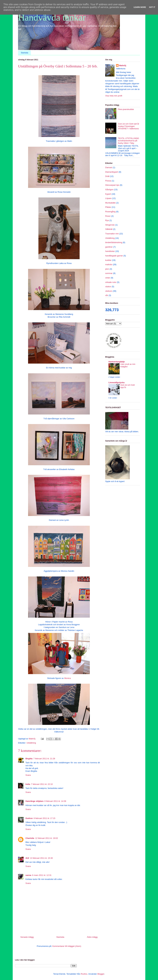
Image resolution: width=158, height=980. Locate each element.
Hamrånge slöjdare (34, 801)
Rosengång (110, 212)
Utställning (31, 743)
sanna (28, 875)
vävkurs (109, 291)
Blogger (101, 974)
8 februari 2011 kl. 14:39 (55, 801)
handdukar (110, 251)
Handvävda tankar (52, 17)
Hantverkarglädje (117, 362)
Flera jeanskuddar (126, 109)
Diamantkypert (112, 172)
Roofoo (84, 974)
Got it (152, 7)
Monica (68, 678)
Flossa (108, 181)
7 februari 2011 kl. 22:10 (42, 784)
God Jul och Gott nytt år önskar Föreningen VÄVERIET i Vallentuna (128, 126)
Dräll (107, 176)
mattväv (109, 264)
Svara (28, 775)
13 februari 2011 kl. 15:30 (41, 858)
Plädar (108, 207)
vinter (108, 278)
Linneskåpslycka (116, 382)
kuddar (108, 260)
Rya (107, 220)
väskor (108, 287)
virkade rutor (111, 282)
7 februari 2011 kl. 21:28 (44, 759)
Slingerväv (110, 225)
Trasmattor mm (112, 234)
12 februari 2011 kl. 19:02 (47, 838)
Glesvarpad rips (112, 185)
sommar (109, 273)
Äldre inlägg (92, 937)
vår (107, 295)
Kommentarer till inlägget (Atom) (67, 946)
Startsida (24, 53)
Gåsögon (109, 190)
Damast (109, 167)
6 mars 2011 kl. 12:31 (42, 875)
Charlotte (30, 838)
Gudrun (29, 818)
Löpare (108, 198)
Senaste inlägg (27, 937)
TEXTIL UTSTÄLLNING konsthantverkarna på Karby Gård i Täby (128, 141)
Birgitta (29, 759)
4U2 (27, 858)
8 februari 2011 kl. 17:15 (44, 818)
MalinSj (123, 65)
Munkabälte (110, 203)
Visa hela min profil (114, 96)
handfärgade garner (114, 256)
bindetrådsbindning (114, 242)
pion (107, 269)
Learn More (140, 7)
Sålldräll (109, 229)
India (28, 784)
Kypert (108, 194)
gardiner (109, 247)
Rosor (108, 216)
